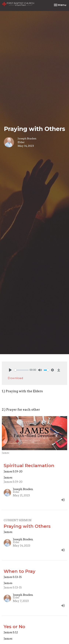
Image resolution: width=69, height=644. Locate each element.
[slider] (21, 370)
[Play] (10, 370)
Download (15, 378)
